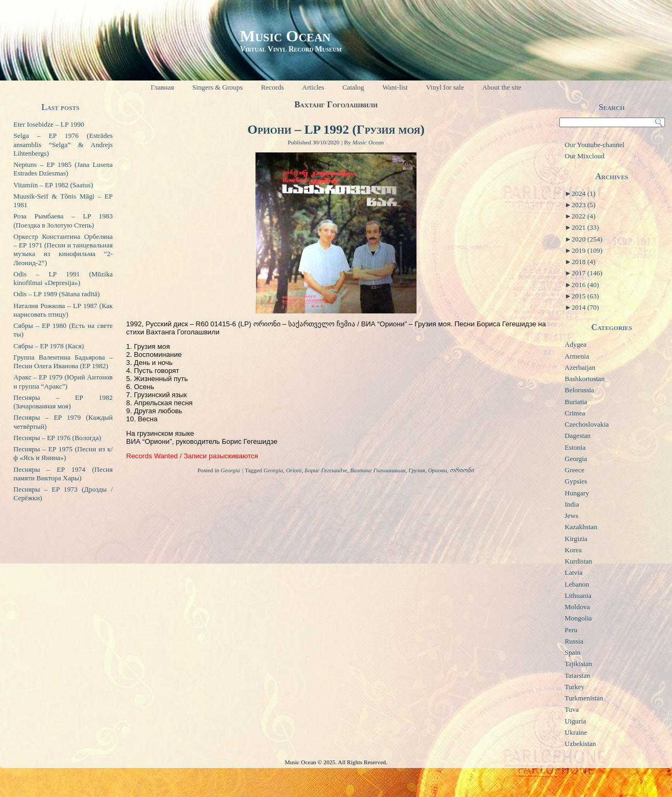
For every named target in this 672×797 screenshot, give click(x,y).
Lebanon (577, 584)
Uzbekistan (580, 744)
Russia (574, 641)
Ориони (437, 470)
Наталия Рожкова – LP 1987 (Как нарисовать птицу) (63, 310)
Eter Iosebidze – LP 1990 (49, 124)
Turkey (575, 687)
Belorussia (579, 390)
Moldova (577, 607)
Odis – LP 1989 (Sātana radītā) (57, 294)
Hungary (577, 493)
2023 (583, 205)
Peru (571, 630)
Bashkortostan (585, 379)
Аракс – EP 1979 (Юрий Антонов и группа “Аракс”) (63, 381)
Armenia (577, 356)
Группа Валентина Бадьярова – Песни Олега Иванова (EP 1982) (63, 361)
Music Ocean (285, 36)
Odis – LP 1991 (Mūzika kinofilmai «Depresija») (63, 278)
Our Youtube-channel (594, 145)
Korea (573, 550)
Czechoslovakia (587, 424)
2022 (583, 216)
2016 (585, 285)
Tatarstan (577, 675)
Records (272, 87)
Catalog (353, 87)
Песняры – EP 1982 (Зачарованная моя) (63, 402)
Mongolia (578, 618)
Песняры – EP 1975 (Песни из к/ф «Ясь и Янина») (63, 453)
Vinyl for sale (445, 87)
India (572, 504)
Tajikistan (578, 664)
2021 (585, 227)
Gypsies (576, 481)
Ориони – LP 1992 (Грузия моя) (336, 129)
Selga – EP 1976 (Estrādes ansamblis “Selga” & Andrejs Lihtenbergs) (63, 144)
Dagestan (578, 436)
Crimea (575, 413)
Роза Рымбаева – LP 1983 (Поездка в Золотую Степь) (63, 220)
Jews (571, 516)
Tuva (572, 709)
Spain (573, 652)
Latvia (574, 572)
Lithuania (578, 595)
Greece (575, 470)
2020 (587, 239)
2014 (585, 307)
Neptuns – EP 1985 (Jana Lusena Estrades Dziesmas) (63, 169)
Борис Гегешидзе (326, 470)
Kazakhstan (581, 527)
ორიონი (462, 470)
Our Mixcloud (585, 156)
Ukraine (576, 732)
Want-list (395, 87)
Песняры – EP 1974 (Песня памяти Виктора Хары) (63, 474)
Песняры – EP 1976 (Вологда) (57, 438)
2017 (587, 273)
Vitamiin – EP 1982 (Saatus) (53, 185)
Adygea (575, 344)
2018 (583, 262)
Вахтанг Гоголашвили (378, 470)
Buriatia (576, 402)
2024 (583, 193)
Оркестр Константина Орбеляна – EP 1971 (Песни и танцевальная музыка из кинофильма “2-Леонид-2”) (63, 250)
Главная (163, 87)
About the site (502, 87)
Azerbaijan (580, 367)
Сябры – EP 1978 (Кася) (49, 346)
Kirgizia (576, 539)
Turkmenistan (584, 698)
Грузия (417, 470)
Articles (313, 87)
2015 (585, 296)
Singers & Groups (217, 87)
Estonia (575, 447)
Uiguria (575, 721)
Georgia (230, 470)
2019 (587, 250)
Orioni (294, 470)
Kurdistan (578, 561)
